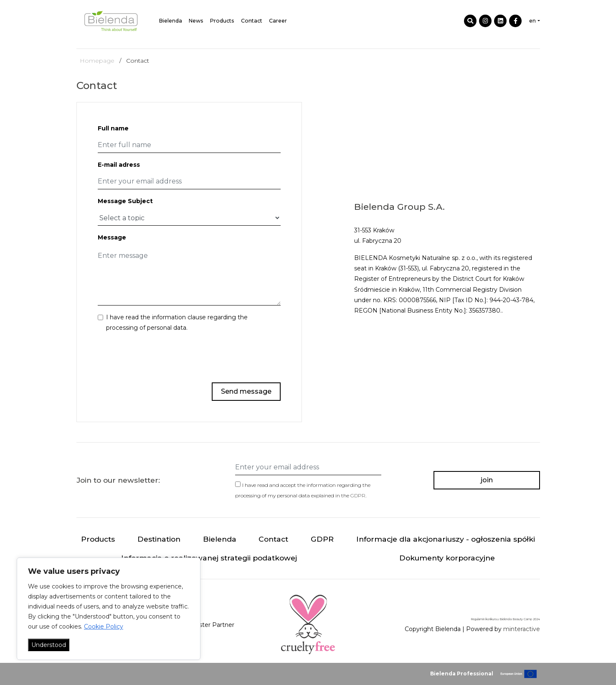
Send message (246, 391)
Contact (252, 21)
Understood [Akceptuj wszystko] (49, 645)
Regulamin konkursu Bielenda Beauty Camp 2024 (505, 619)
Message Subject (125, 201)
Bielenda (171, 21)
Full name (113, 128)
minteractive (522, 629)
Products (222, 21)
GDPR (358, 495)
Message (112, 237)
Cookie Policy (104, 626)
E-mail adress (119, 165)
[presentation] (217, 356)
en (532, 21)
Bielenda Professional (462, 674)
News (196, 21)
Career (278, 21)
